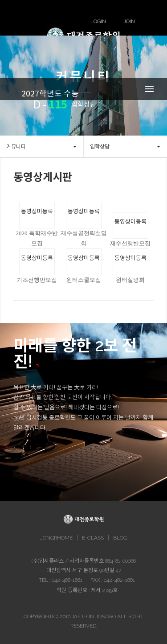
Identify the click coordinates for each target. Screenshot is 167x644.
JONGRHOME (56, 538)
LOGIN (98, 21)
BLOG (120, 538)
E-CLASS (93, 538)
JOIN (129, 21)
